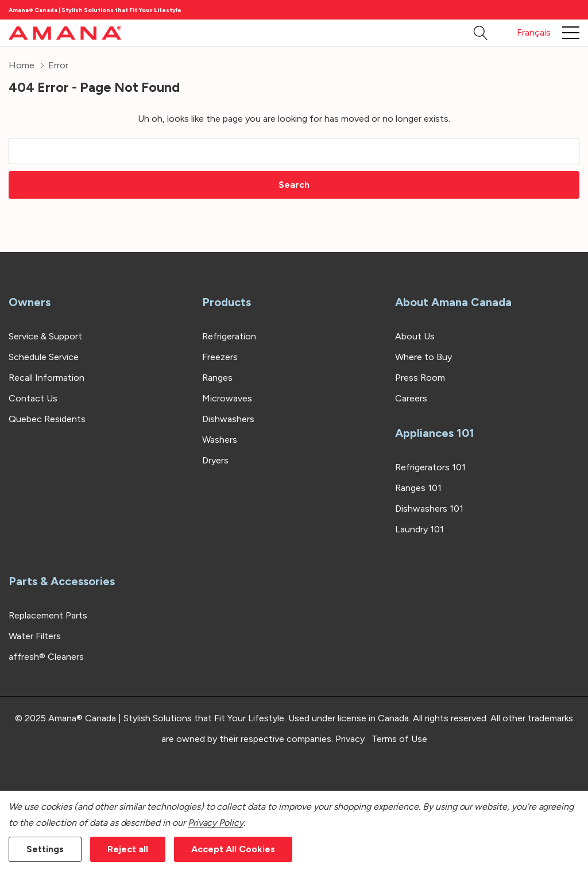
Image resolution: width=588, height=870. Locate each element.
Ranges (217, 378)
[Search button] (481, 33)
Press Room (420, 378)
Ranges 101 (418, 488)
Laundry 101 (419, 529)
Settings (45, 849)
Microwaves (227, 398)
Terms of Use (399, 739)
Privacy (350, 739)
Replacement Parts (48, 615)
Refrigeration (229, 336)
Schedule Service (44, 357)
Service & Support (45, 336)
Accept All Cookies (233, 849)
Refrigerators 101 (430, 467)
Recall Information (47, 378)
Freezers (220, 357)
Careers (411, 398)
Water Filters (35, 636)
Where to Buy (423, 357)
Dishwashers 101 (429, 509)
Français (534, 32)
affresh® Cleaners (46, 657)
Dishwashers (228, 419)
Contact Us (33, 398)
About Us (415, 336)
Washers (220, 440)
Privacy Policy (216, 823)
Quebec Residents (47, 419)
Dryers (215, 460)
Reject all (128, 849)
